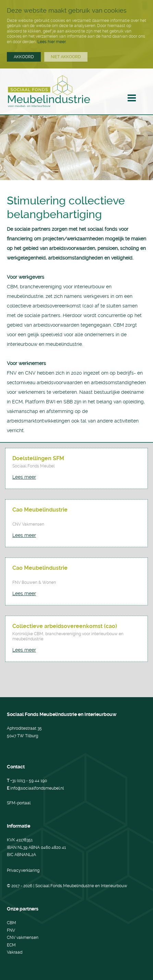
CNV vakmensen (23, 938)
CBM (11, 923)
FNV (11, 930)
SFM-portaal (19, 803)
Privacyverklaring (23, 870)
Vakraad (15, 952)
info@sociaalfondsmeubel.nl (37, 788)
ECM (11, 945)
